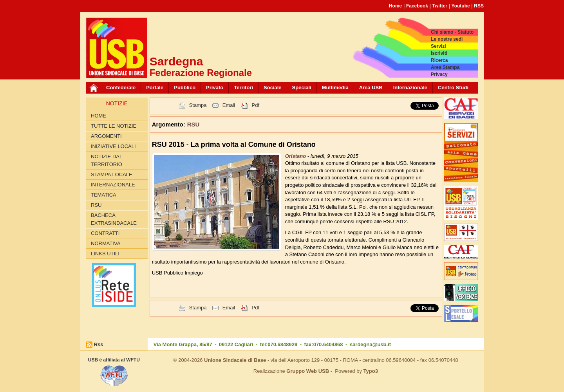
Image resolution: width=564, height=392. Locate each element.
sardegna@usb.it (370, 344)
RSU (96, 205)
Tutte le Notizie (114, 126)
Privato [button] (215, 88)
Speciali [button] (302, 88)
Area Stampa (445, 67)
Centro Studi (453, 88)
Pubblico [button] (185, 88)
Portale (155, 88)
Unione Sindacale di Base (235, 360)
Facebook (417, 6)
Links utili (105, 254)
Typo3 (371, 371)
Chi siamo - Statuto (452, 32)
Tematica (104, 195)
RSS (479, 6)
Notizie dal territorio (107, 160)
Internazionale (410, 88)
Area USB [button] (371, 88)
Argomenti (106, 136)
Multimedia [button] (335, 88)
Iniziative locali (113, 146)
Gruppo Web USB (308, 371)
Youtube (461, 6)
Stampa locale (112, 174)
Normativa (106, 243)
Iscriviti (439, 53)
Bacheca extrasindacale (114, 219)
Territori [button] (243, 88)
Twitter (440, 6)
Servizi (438, 46)
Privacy (439, 74)
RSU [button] (193, 124)
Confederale (121, 88)
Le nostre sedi (447, 39)
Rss (99, 344)
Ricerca (439, 60)
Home (395, 6)
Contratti (105, 233)
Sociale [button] (273, 88)
